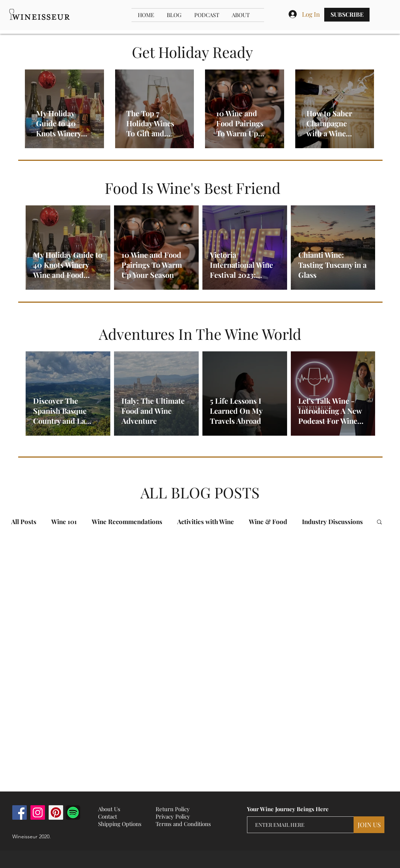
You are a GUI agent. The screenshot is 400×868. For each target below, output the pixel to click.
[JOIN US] (369, 825)
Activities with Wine (206, 522)
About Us (109, 809)
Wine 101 (64, 522)
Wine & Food (268, 522)
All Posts (24, 522)
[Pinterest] (56, 812)
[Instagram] (38, 812)
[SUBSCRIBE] (347, 15)
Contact (108, 816)
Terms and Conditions (183, 824)
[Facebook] (19, 812)
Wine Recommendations (127, 522)
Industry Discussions (332, 522)
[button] (379, 522)
